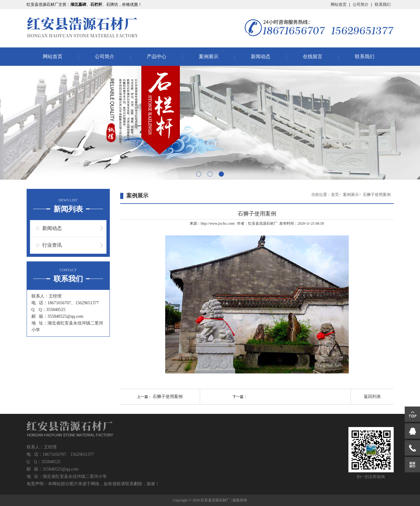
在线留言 (313, 56)
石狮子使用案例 (377, 195)
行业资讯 (52, 245)
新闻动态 (261, 56)
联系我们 (383, 4)
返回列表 (372, 397)
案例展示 (209, 56)
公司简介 (361, 4)
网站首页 (339, 4)
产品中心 (157, 56)
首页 (335, 195)
